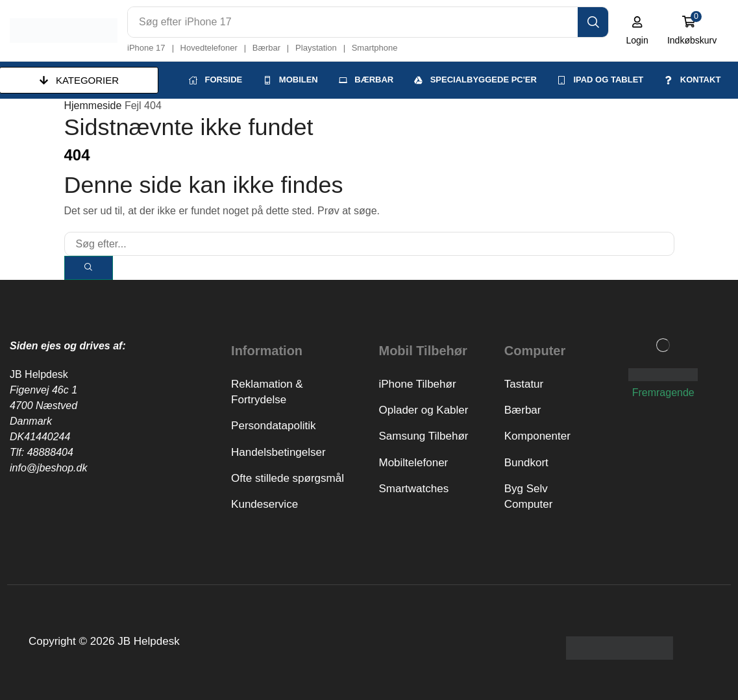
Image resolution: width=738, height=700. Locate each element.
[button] (638, 31)
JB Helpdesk (39, 374)
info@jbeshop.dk (48, 467)
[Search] (594, 22)
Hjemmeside (93, 105)
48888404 (50, 452)
